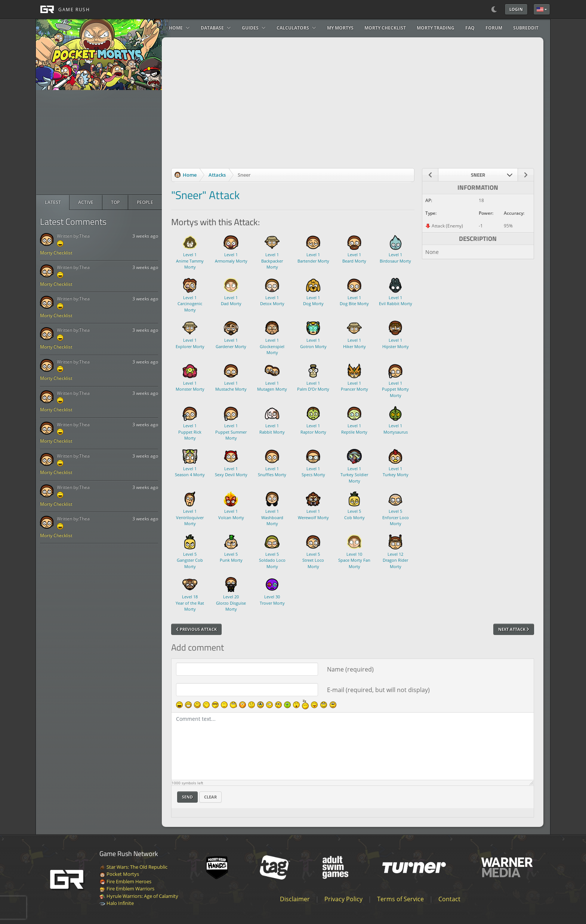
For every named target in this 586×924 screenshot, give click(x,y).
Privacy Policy (343, 899)
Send (187, 797)
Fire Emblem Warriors (127, 889)
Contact (449, 899)
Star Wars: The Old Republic (133, 867)
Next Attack (514, 629)
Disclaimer (295, 899)
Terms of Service (400, 899)
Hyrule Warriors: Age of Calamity (139, 896)
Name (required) (350, 669)
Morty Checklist (56, 253)
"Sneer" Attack (205, 195)
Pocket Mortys (119, 874)
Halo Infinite (117, 903)
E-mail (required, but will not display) (378, 690)
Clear (210, 797)
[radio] (53, 202)
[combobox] (478, 175)
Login (516, 9)
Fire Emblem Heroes (125, 881)
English (540, 9)
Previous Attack (196, 629)
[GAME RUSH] (63, 9)
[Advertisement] (99, 142)
